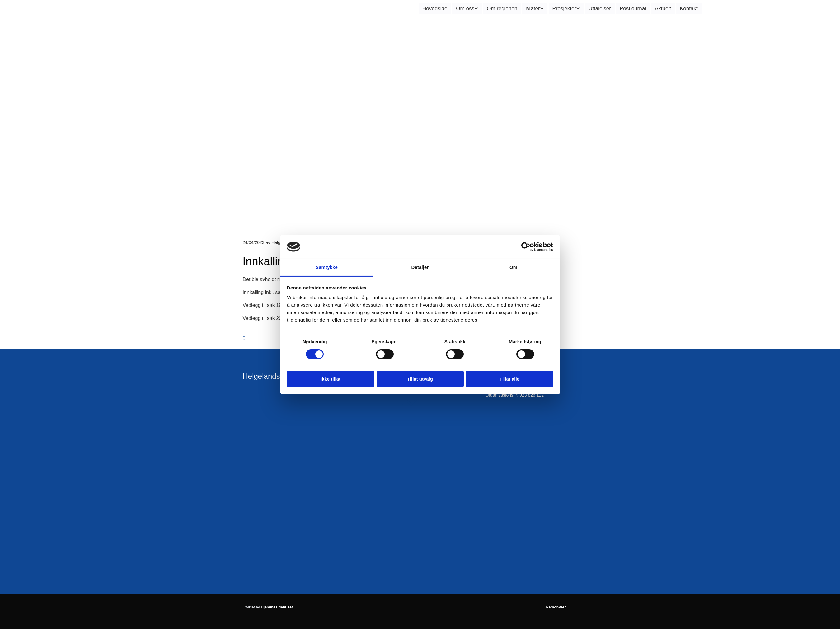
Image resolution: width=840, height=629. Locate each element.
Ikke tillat (331, 379)
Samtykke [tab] (327, 267)
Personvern (556, 607)
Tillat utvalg (420, 379)
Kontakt (689, 9)
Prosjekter (564, 9)
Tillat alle (509, 379)
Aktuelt (663, 9)
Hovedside (435, 9)
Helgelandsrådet (270, 376)
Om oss (465, 9)
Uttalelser (600, 9)
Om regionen (502, 9)
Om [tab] (513, 267)
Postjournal (633, 9)
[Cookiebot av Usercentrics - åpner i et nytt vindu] (526, 247)
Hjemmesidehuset (277, 607)
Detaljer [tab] (420, 267)
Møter (533, 9)
